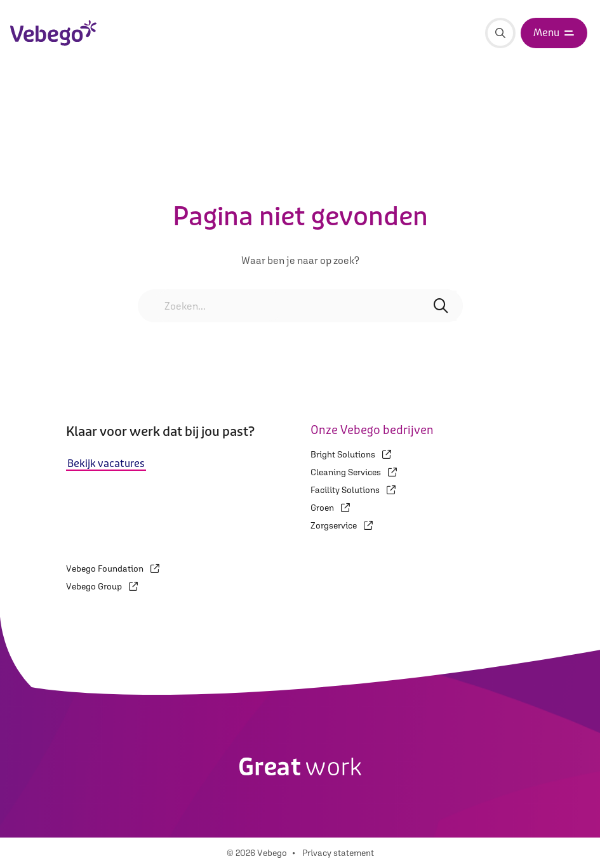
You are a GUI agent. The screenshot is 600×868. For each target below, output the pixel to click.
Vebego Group (102, 586)
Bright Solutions (351, 454)
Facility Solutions (353, 490)
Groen (330, 508)
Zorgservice (342, 525)
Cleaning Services (354, 472)
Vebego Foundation (113, 569)
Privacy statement (338, 853)
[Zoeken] (500, 33)
